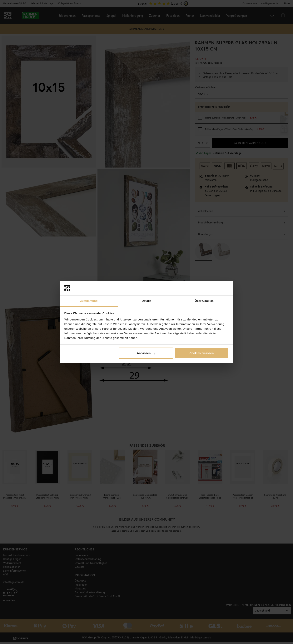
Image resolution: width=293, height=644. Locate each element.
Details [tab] (146, 301)
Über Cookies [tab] (204, 301)
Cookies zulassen (201, 353)
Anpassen (146, 353)
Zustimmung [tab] (89, 301)
